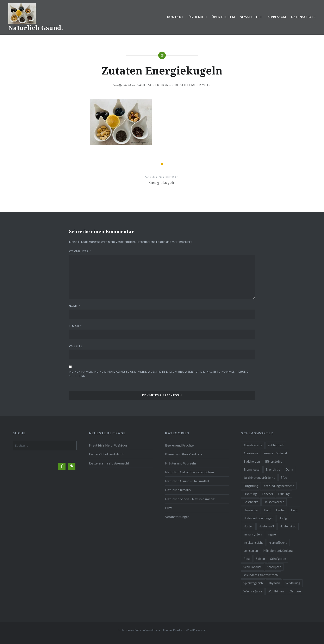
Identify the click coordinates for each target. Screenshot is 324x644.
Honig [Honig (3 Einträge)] (283, 518)
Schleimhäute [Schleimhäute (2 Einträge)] (253, 567)
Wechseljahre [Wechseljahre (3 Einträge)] (253, 591)
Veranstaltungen (177, 517)
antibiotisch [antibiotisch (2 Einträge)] (276, 445)
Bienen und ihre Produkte (184, 454)
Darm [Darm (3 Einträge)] (289, 469)
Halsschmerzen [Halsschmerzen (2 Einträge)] (274, 502)
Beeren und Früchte (179, 445)
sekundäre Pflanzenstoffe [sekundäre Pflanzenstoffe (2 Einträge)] (261, 575)
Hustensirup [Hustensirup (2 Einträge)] (288, 526)
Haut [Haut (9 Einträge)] (267, 510)
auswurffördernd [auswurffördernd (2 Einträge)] (275, 453)
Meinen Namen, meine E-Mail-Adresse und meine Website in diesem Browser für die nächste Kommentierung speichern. (159, 374)
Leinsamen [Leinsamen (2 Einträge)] (251, 551)
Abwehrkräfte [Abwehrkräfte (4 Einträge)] (253, 445)
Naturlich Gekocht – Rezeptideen (189, 472)
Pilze (169, 508)
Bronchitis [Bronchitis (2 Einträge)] (273, 469)
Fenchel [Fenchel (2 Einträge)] (267, 494)
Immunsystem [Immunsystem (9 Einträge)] (253, 534)
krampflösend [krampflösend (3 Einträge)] (278, 542)
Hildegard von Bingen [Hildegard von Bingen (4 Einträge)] (258, 518)
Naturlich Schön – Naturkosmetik (190, 499)
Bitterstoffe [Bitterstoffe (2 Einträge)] (274, 461)
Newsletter (251, 17)
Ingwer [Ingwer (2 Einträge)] (272, 534)
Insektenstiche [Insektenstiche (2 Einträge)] (253, 542)
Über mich (198, 17)
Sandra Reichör (153, 85)
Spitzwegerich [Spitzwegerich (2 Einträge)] (253, 583)
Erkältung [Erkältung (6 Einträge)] (250, 494)
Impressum (276, 17)
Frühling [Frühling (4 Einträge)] (284, 494)
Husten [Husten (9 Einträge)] (248, 526)
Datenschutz (303, 17)
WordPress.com (196, 630)
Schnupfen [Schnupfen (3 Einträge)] (274, 567)
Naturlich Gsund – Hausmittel (187, 481)
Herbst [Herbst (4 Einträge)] (281, 510)
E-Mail (75, 326)
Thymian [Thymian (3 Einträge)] (274, 583)
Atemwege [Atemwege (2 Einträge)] (251, 453)
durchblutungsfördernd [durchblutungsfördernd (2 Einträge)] (259, 477)
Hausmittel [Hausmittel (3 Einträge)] (251, 510)
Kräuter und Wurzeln (180, 463)
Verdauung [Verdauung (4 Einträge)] (293, 583)
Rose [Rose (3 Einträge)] (247, 559)
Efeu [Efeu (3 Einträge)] (284, 477)
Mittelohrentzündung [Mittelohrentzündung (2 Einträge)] (278, 551)
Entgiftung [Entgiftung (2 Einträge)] (251, 486)
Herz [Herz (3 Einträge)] (294, 510)
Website (76, 346)
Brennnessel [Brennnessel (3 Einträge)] (252, 469)
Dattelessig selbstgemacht (109, 463)
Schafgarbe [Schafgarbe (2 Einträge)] (278, 559)
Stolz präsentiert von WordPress (139, 630)
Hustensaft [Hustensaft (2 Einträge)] (266, 526)
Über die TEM (223, 17)
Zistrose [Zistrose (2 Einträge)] (295, 591)
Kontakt (175, 17)
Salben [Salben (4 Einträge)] (260, 559)
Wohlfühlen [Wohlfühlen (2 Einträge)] (276, 591)
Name (74, 306)
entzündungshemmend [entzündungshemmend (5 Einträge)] (279, 486)
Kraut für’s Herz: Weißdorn (109, 445)
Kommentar (80, 251)
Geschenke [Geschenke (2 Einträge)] (251, 502)
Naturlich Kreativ (178, 490)
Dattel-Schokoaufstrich (107, 454)
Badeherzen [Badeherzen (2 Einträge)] (252, 461)
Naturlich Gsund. (36, 28)
